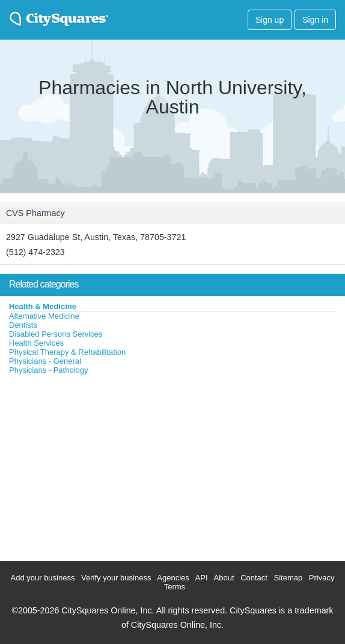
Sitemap (289, 578)
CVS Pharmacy (35, 213)
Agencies (173, 578)
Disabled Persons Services (56, 334)
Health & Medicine (43, 306)
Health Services (36, 343)
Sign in (315, 20)
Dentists (23, 325)
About (224, 578)
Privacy (322, 578)
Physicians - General (45, 361)
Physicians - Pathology (49, 370)
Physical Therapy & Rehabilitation (67, 352)
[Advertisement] (90, 465)
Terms (175, 587)
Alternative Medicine (44, 316)
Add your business (43, 578)
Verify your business (116, 578)
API (202, 578)
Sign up (270, 20)
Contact (254, 578)
